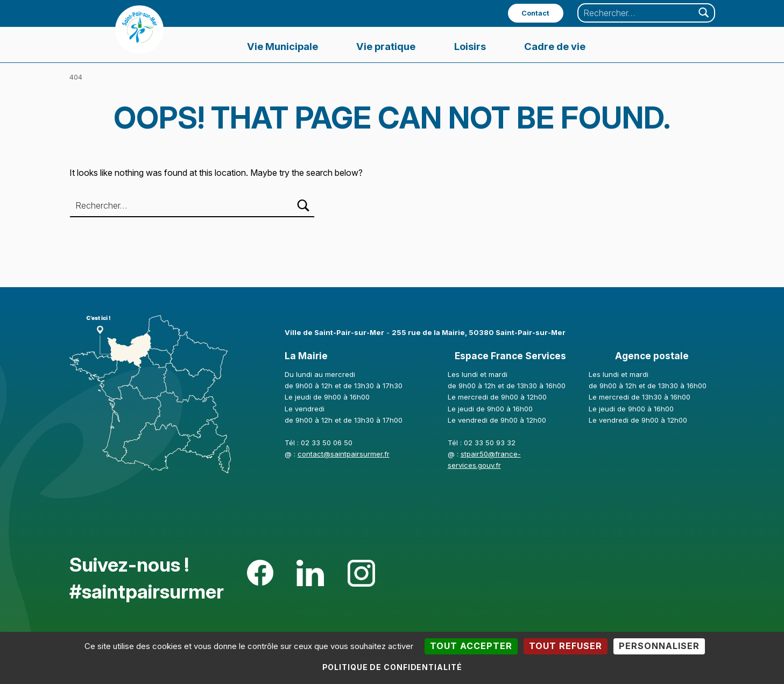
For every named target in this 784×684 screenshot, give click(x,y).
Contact (535, 13)
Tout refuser (566, 646)
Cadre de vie (555, 46)
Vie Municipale (282, 46)
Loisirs (470, 46)
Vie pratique (386, 46)
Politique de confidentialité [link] (392, 667)
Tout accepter (471, 646)
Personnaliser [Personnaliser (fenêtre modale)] (659, 646)
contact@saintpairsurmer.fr (344, 454)
